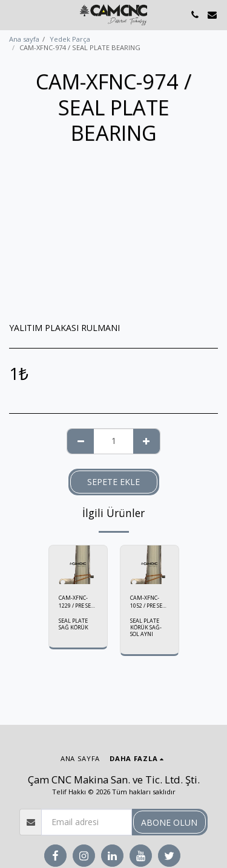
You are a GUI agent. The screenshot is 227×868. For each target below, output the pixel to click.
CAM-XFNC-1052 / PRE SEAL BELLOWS (150, 602)
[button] (13, 14)
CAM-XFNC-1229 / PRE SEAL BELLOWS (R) (78, 602)
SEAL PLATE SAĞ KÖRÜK (74, 624)
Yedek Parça (70, 39)
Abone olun (169, 822)
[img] (78, 565)
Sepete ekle (113, 482)
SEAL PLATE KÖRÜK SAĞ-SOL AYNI (146, 627)
